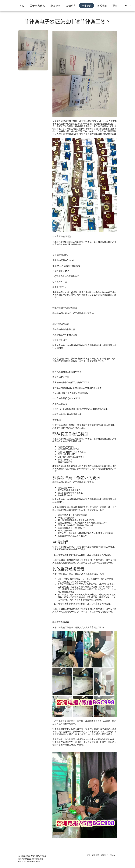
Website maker (35, 861)
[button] (126, 5)
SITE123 (26, 861)
